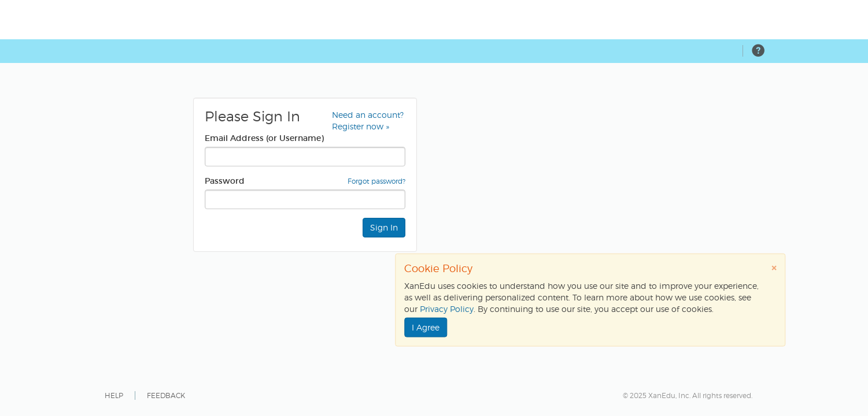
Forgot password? (376, 181)
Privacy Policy (447, 309)
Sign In (384, 227)
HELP (114, 395)
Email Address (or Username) (264, 138)
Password (225, 181)
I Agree (426, 327)
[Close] (774, 268)
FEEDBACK (166, 395)
